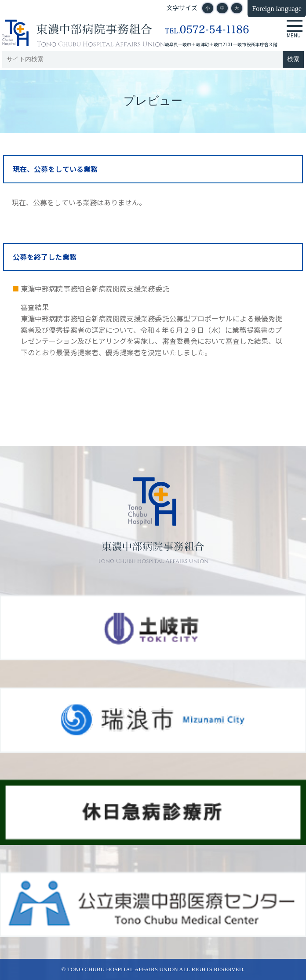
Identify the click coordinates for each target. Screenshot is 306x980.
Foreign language (277, 9)
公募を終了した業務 (45, 257)
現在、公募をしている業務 (55, 169)
